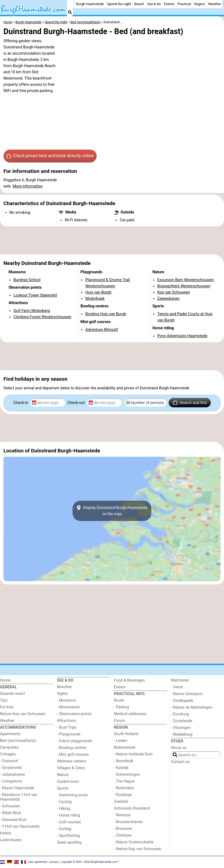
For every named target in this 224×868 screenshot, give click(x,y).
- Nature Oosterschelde (134, 842)
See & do (154, 4)
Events (169, 4)
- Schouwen (10, 806)
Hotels (6, 833)
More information (28, 186)
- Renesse (122, 815)
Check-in (21, 403)
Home (5, 680)
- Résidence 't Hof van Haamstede (19, 797)
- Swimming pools (72, 795)
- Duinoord (9, 761)
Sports (63, 788)
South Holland (126, 734)
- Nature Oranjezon (187, 694)
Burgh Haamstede (90, 4)
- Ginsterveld (11, 768)
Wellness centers (72, 761)
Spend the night (119, 4)
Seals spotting (69, 842)
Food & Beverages (129, 680)
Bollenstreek (125, 747)
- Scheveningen (127, 775)
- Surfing (64, 829)
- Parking (121, 707)
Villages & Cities (71, 768)
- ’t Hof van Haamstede (20, 826)
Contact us (180, 762)
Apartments (10, 734)
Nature (63, 775)
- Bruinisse (123, 829)
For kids (7, 707)
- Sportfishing (68, 836)
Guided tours (68, 782)
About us (179, 748)
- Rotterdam (124, 788)
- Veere (177, 687)
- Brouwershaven (128, 822)
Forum (119, 721)
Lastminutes (11, 840)
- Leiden (121, 741)
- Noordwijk (124, 761)
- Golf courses (69, 822)
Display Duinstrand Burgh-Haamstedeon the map (112, 511)
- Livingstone (11, 781)
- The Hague (124, 781)
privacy (54, 862)
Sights (62, 694)
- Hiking (63, 809)
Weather (214, 4)
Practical (184, 4)
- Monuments (68, 707)
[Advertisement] (112, 241)
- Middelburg (182, 734)
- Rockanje (123, 795)
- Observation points (74, 714)
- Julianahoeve (12, 775)
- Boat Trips (67, 727)
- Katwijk (121, 768)
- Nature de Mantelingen (191, 707)
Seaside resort (12, 694)
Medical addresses (130, 714)
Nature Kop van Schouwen (23, 714)
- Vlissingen (181, 728)
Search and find (190, 403)
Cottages (8, 754)
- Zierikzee (123, 835)
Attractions (66, 721)
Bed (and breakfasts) (18, 741)
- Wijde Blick (10, 813)
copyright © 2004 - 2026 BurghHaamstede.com (89, 862)
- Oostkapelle (182, 701)
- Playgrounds (69, 734)
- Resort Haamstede (17, 788)
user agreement (38, 862)
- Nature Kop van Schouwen (138, 849)
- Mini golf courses (73, 754)
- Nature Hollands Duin (133, 754)
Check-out (76, 403)
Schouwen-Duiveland (132, 808)
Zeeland (121, 802)
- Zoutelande (182, 721)
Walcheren (180, 680)
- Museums (67, 700)
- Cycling (64, 802)
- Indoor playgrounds (75, 741)
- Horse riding (69, 815)
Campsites (9, 747)
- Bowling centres (72, 748)
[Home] (71, 4)
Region (200, 4)
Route (119, 700)
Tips (4, 700)
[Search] (70, 12)
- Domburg (180, 714)
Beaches (64, 687)
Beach (139, 4)
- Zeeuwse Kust (13, 820)
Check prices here (50, 156)
